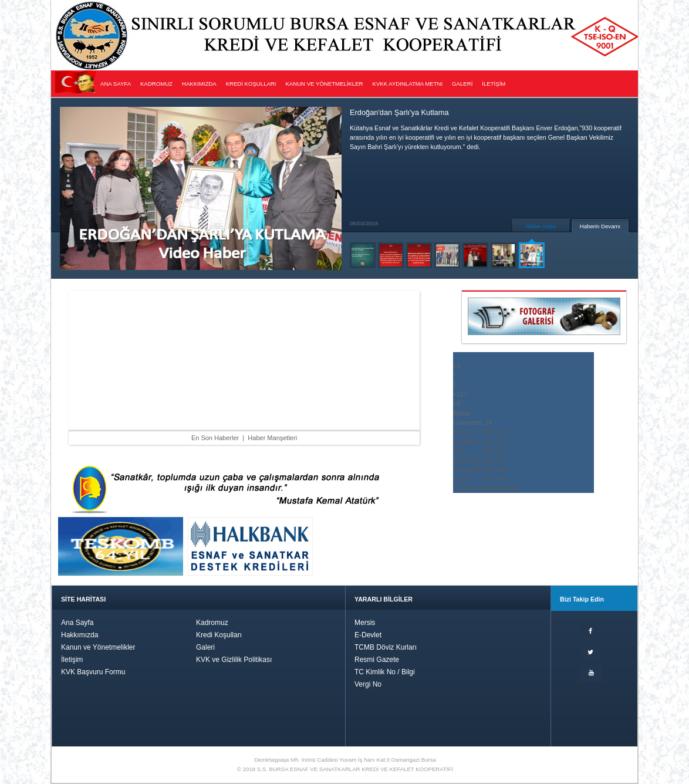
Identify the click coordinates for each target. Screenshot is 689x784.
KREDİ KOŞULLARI (251, 84)
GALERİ (462, 84)
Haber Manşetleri (272, 438)
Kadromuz (212, 623)
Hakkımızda (80, 635)
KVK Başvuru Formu (93, 672)
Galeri (205, 647)
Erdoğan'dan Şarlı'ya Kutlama (399, 112)
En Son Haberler (215, 438)
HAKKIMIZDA (199, 84)
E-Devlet (368, 635)
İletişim (72, 660)
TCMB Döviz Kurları (386, 647)
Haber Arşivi (541, 226)
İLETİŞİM (494, 84)
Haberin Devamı (600, 226)
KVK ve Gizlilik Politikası (234, 660)
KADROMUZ (156, 84)
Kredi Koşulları (219, 635)
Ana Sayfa (77, 623)
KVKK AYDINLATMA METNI (408, 84)
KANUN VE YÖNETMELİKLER (324, 84)
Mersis (365, 623)
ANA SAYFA (116, 84)
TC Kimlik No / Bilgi (385, 672)
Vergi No (368, 684)
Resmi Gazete (377, 660)
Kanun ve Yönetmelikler (98, 647)
